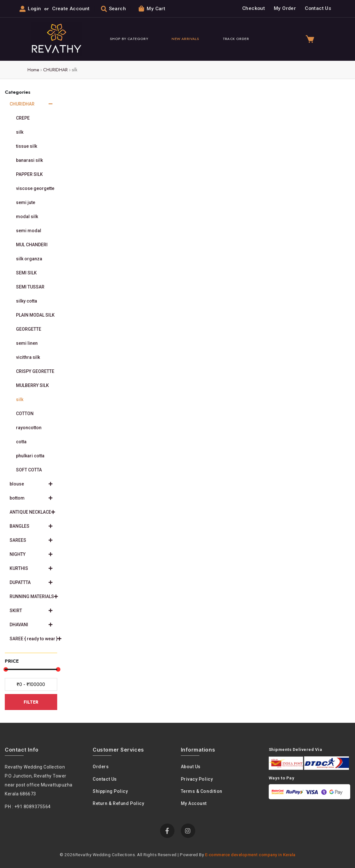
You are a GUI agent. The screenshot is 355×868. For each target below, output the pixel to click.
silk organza (29, 259)
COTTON (25, 414)
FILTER (31, 702)
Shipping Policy (110, 791)
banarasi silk (29, 160)
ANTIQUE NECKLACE (32, 512)
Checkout (254, 8)
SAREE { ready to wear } (33, 639)
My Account (194, 803)
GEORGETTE (29, 329)
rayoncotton (29, 428)
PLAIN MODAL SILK (35, 315)
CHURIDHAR (55, 70)
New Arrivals (185, 39)
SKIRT (31, 611)
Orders (101, 767)
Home (33, 70)
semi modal (29, 231)
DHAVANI (31, 625)
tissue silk (27, 146)
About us (191, 767)
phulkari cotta (30, 456)
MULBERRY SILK (32, 385)
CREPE (23, 118)
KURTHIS (31, 568)
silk (20, 132)
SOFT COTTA (29, 470)
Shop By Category (129, 39)
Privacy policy (197, 779)
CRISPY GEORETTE (35, 371)
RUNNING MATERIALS (33, 596)
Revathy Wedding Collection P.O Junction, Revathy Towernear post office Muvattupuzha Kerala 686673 (39, 780)
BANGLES (31, 526)
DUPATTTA (31, 582)
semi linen (27, 343)
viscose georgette (35, 188)
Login (34, 9)
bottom (31, 498)
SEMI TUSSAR (30, 287)
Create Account (71, 9)
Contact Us (318, 8)
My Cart (152, 8)
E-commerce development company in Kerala (250, 855)
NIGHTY (31, 554)
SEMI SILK (26, 273)
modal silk (27, 217)
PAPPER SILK (29, 174)
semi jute (26, 202)
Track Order (236, 39)
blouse (31, 484)
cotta (21, 442)
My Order (285, 8)
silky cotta (27, 301)
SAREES (31, 540)
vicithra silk (28, 357)
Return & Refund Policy (118, 803)
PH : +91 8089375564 (28, 807)
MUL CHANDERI (32, 245)
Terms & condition (202, 791)
